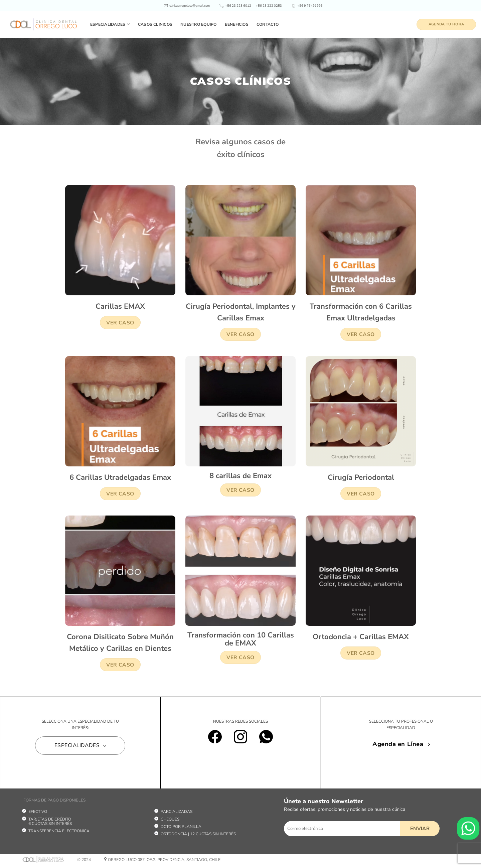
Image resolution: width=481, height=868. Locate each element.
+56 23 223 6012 (238, 6)
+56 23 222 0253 (269, 6)
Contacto (268, 24)
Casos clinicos (155, 24)
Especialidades (110, 24)
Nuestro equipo (198, 24)
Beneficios (237, 24)
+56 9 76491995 (310, 6)
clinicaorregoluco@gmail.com (190, 6)
